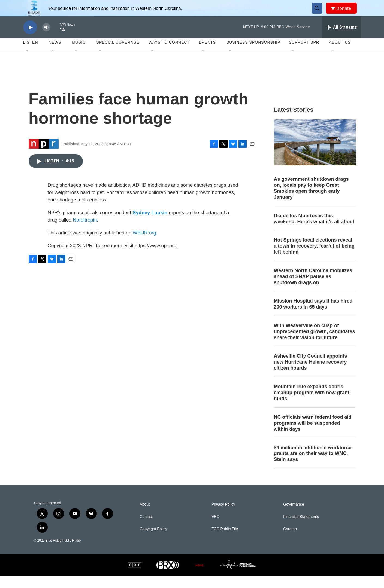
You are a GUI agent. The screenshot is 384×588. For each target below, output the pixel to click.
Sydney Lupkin (150, 225)
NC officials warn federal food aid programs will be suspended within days (313, 435)
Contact (146, 529)
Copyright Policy (154, 541)
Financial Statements (301, 529)
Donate (347, 14)
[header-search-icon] (320, 14)
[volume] (46, 40)
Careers (290, 541)
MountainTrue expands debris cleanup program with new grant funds (312, 405)
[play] (30, 40)
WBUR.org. (145, 245)
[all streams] (342, 40)
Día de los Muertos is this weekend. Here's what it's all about (314, 231)
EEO (216, 529)
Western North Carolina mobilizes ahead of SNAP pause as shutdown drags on (313, 289)
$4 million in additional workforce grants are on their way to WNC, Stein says (313, 466)
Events (207, 55)
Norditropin (85, 232)
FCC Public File (225, 541)
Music (79, 55)
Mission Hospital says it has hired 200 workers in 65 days (313, 316)
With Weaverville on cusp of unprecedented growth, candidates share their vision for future (315, 344)
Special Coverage (118, 55)
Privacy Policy (223, 517)
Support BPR (304, 55)
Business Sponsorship (253, 55)
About (145, 517)
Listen (31, 55)
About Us (340, 55)
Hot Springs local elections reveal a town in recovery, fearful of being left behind (314, 258)
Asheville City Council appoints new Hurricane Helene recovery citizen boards (311, 374)
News (55, 55)
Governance (294, 517)
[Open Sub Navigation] (27, 63)
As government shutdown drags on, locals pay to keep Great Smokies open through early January (311, 200)
